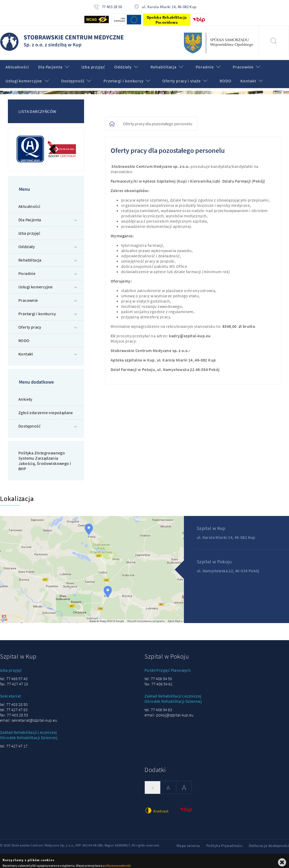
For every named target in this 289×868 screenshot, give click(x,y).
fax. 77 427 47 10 (14, 680)
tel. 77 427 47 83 (14, 706)
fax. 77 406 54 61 (159, 680)
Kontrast (156, 807)
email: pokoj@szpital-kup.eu (169, 711)
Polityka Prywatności (225, 842)
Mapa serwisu (188, 842)
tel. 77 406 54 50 (158, 675)
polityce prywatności (117, 862)
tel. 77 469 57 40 (14, 675)
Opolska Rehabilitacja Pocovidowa (167, 20)
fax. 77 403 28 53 (14, 711)
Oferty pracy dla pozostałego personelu (158, 120)
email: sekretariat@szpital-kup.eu (29, 717)
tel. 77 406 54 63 (158, 706)
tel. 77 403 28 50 (14, 701)
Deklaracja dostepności (269, 842)
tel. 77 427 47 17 (14, 742)
